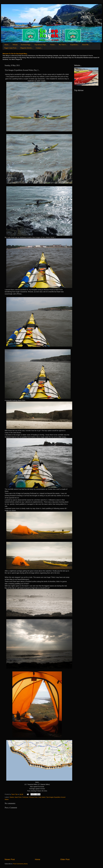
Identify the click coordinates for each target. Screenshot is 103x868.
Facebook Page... (26, 45)
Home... (7, 45)
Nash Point (18, 797)
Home (37, 859)
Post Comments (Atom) (20, 864)
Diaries (12, 797)
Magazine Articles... (27, 48)
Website (15, 45)
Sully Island (42, 797)
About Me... (86, 45)
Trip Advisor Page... (41, 45)
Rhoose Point (33, 797)
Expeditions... (75, 45)
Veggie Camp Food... (11, 48)
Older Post (65, 859)
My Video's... (63, 45)
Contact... (39, 48)
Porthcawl (25, 797)
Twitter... (53, 45)
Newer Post (10, 859)
